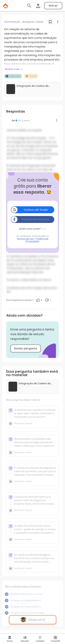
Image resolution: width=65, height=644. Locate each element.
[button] (33, 210)
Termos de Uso (25, 239)
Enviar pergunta (26, 348)
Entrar (53, 6)
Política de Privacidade (37, 240)
